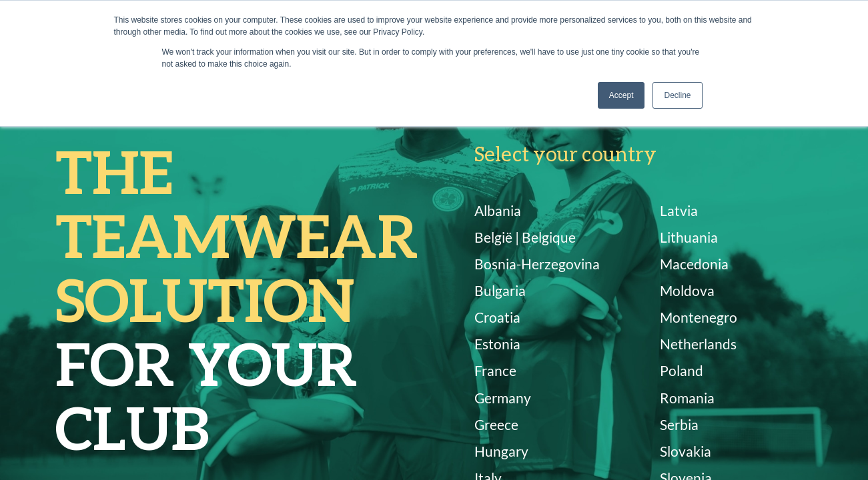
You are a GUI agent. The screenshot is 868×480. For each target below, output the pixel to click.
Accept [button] (621, 95)
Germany (503, 398)
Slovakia (686, 451)
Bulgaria (500, 290)
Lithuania (689, 237)
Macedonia (694, 264)
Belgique (549, 237)
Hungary (501, 451)
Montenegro (699, 317)
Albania (498, 210)
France (495, 370)
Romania (687, 398)
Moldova (687, 290)
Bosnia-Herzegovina (537, 264)
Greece (496, 424)
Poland (682, 370)
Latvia (679, 210)
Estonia (497, 344)
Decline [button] (677, 95)
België (493, 237)
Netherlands (698, 344)
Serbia (679, 424)
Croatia (497, 317)
